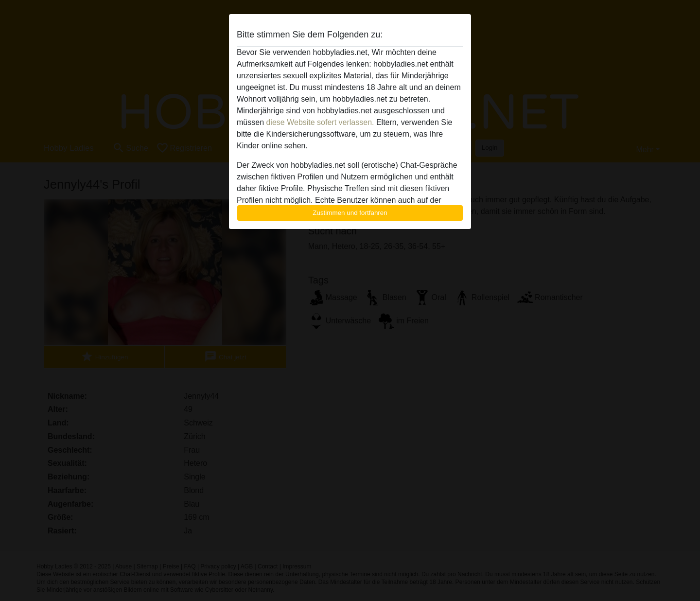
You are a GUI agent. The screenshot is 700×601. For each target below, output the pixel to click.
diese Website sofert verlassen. (320, 122)
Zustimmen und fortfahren (350, 213)
